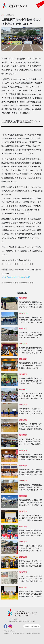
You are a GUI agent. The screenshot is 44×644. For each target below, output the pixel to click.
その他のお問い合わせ (32, 626)
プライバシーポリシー (9, 631)
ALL (3, 15)
